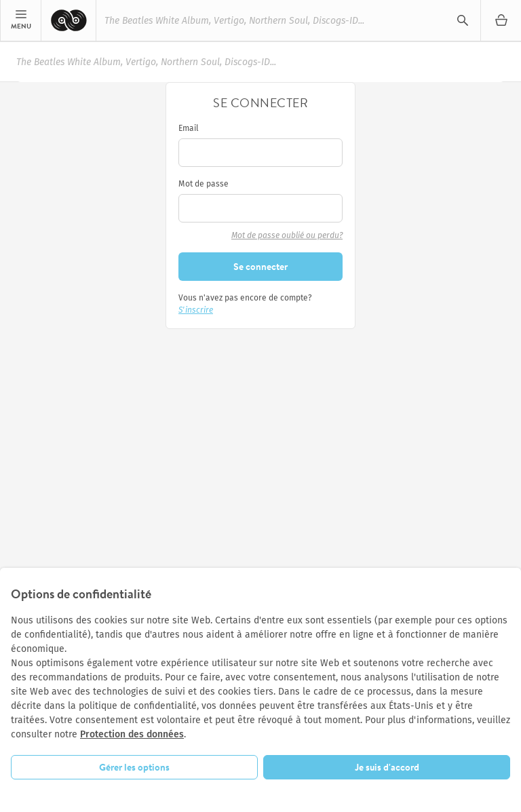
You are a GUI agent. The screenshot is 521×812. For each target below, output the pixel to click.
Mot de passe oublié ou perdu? (287, 235)
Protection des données (132, 734)
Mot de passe (204, 184)
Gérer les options (134, 767)
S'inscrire (196, 310)
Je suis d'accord (387, 767)
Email (189, 128)
